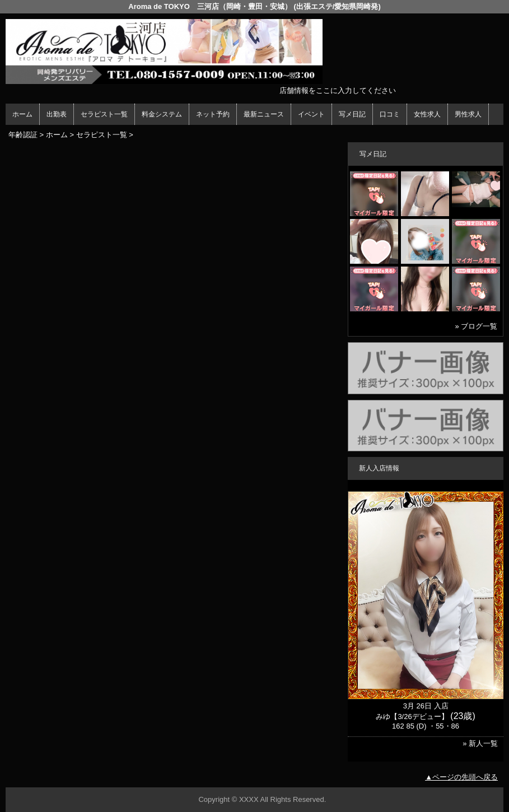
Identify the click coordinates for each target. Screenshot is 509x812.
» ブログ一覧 (476, 326)
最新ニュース (264, 114)
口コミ (390, 114)
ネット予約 (213, 114)
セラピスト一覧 (104, 114)
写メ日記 (352, 114)
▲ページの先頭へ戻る (461, 777)
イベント (311, 114)
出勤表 (57, 114)
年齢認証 (23, 135)
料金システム (162, 114)
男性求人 (468, 114)
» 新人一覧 (480, 743)
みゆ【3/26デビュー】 (412, 717)
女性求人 (427, 114)
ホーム (22, 114)
